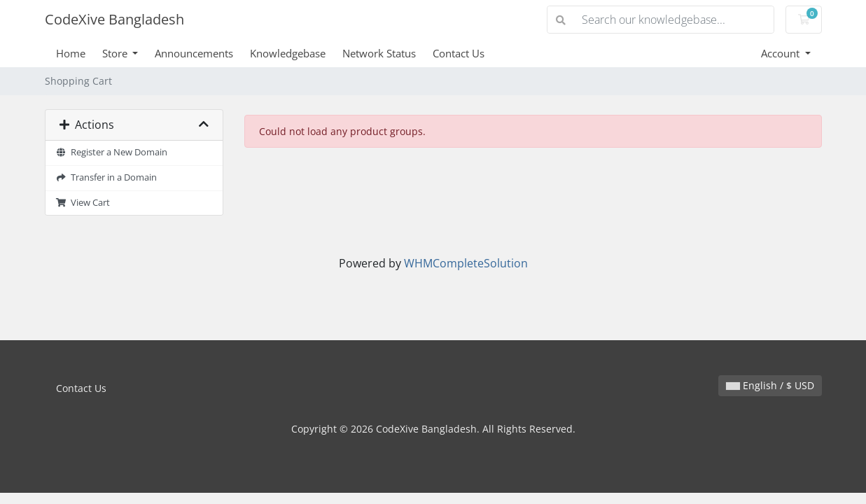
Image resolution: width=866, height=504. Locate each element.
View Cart (83, 203)
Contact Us (459, 53)
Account (782, 53)
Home (71, 53)
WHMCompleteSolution (466, 263)
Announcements (194, 53)
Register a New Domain (112, 152)
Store (116, 53)
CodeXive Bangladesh (114, 19)
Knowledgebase (288, 53)
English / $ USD (770, 385)
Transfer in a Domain (107, 177)
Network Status (379, 53)
